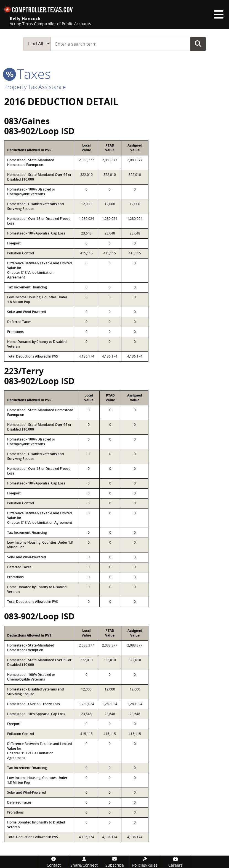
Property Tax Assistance (35, 87)
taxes (27, 74)
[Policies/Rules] (145, 862)
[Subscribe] (114, 862)
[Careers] (175, 862)
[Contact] (53, 862)
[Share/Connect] (84, 862)
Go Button (198, 44)
